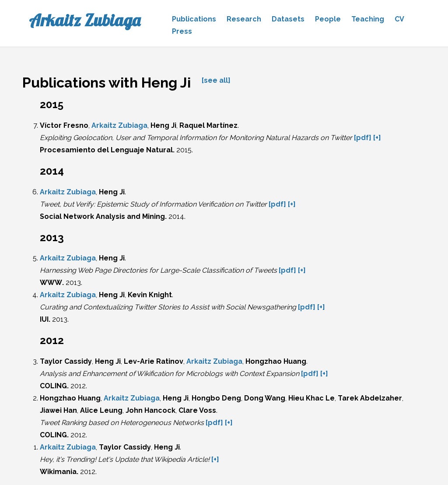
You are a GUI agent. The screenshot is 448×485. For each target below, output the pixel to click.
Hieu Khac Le (311, 398)
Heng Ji (163, 125)
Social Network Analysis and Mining (102, 216)
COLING (53, 386)
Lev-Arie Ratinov (154, 361)
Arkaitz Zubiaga (85, 20)
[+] (377, 138)
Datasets (288, 19)
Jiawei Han (58, 410)
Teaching (368, 19)
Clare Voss (197, 410)
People (328, 19)
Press (182, 31)
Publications (194, 19)
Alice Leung (101, 410)
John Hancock (150, 410)
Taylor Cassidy (66, 361)
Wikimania (58, 472)
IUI (44, 319)
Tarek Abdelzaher (370, 398)
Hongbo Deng (216, 398)
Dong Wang (265, 398)
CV (399, 19)
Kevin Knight (150, 295)
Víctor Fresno (64, 125)
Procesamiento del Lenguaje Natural (106, 150)
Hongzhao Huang (276, 361)
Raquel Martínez (208, 125)
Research (244, 19)
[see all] (216, 80)
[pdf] (363, 138)
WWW (51, 283)
